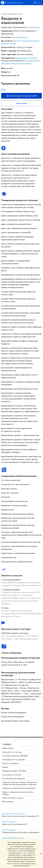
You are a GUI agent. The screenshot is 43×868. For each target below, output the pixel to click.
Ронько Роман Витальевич (21, 64)
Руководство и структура (12, 752)
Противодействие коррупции (13, 778)
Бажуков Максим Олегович (26, 58)
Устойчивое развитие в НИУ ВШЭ (15, 756)
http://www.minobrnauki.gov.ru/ (14, 814)
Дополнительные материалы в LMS (22, 96)
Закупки (5, 767)
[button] (15, 740)
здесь (18, 851)
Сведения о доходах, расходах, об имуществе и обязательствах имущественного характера (20, 783)
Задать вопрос (21, 103)
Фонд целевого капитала (12, 775)
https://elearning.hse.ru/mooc (13, 838)
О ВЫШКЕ (7, 744)
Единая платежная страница (13, 798)
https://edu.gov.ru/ (9, 822)
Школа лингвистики (19, 37)
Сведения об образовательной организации (19, 788)
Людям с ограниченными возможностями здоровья (18, 793)
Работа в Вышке (8, 802)
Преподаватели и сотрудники (14, 759)
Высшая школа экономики (14, 3)
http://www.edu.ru (9, 830)
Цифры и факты (8, 748)
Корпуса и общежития (11, 763)
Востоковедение (32, 27)
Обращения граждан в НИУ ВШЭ (14, 771)
